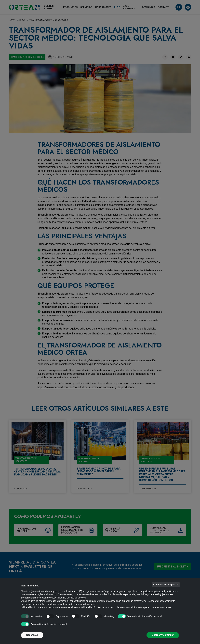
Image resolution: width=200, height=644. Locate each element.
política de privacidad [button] (154, 591)
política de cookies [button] (76, 598)
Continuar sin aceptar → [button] (166, 585)
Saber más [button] (32, 635)
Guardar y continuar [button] (163, 635)
